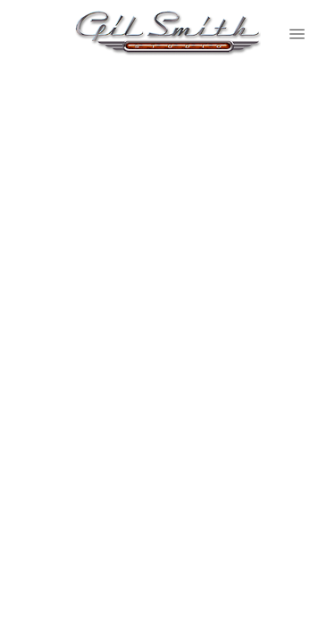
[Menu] (297, 34)
